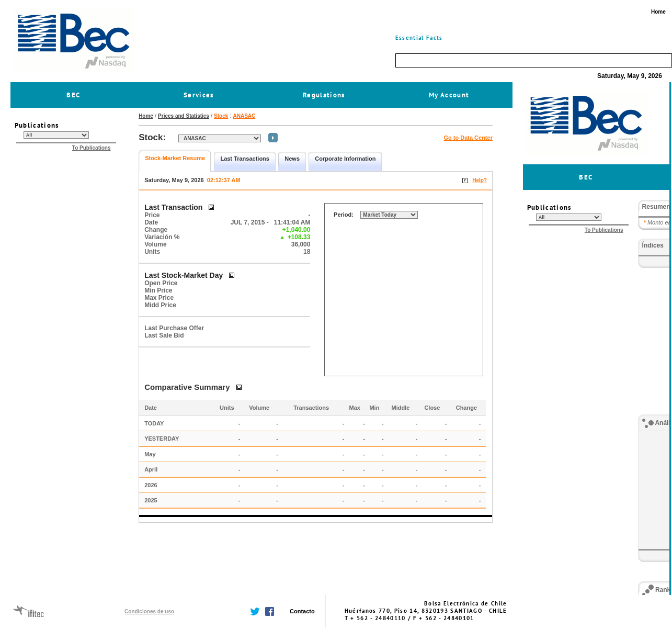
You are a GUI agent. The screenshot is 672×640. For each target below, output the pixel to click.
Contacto (302, 611)
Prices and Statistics (184, 116)
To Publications (92, 148)
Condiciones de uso (149, 611)
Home (146, 116)
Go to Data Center (468, 138)
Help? (480, 180)
